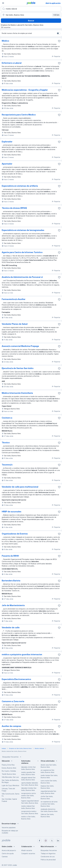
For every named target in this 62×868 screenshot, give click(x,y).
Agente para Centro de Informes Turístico (22, 252)
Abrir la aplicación (53, 3)
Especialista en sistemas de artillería (20, 186)
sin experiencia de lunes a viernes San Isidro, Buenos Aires (49, 804)
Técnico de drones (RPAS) (14, 208)
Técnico (6, 443)
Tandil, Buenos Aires (9, 774)
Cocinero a (7, 418)
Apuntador (7, 164)
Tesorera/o (7, 465)
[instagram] (46, 841)
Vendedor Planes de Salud (15, 324)
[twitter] (52, 841)
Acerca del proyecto (9, 850)
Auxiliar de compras (11, 726)
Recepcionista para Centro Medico (19, 115)
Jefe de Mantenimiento (13, 605)
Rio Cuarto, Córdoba (9, 771)
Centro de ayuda (8, 853)
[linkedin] (58, 841)
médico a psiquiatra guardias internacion (22, 654)
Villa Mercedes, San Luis (10, 777)
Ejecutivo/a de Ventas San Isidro (18, 368)
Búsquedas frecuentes (12, 757)
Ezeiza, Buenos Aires (9, 768)
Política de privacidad (48, 860)
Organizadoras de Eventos (15, 534)
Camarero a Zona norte (13, 701)
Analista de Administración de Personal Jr (22, 277)
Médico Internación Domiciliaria (17, 393)
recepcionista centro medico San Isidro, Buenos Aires (29, 796)
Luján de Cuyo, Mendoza (10, 785)
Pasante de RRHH (10, 556)
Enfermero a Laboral (12, 63)
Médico (5, 41)
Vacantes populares (9, 828)
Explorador (7, 142)
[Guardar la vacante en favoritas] (59, 41)
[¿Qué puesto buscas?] (31, 9)
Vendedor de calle (11, 628)
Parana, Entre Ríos (8, 765)
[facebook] (39, 841)
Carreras (5, 857)
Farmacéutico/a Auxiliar (14, 299)
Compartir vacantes (28, 853)
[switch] (58, 33)
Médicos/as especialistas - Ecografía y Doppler (25, 90)
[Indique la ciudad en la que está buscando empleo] (31, 15)
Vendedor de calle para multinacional (20, 487)
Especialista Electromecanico (16, 679)
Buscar (31, 21)
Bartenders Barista (11, 581)
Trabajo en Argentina (48, 853)
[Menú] (3, 3)
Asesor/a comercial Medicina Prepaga (20, 346)
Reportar (56, 56)
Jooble (15, 865)
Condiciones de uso (48, 857)
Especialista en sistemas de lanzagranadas (23, 230)
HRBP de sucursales (12, 512)
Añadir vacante (27, 850)
